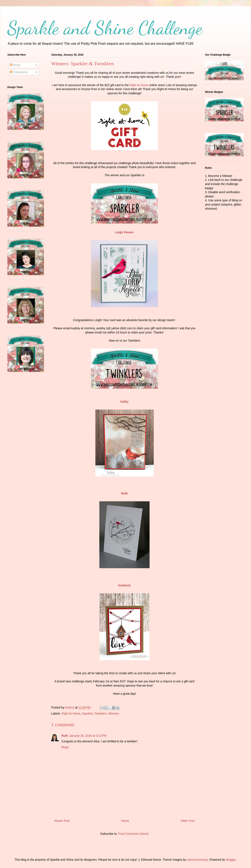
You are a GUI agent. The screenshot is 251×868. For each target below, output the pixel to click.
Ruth (65, 736)
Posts (15, 65)
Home (125, 821)
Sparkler (87, 714)
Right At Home (139, 85)
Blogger (231, 860)
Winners (113, 714)
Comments (19, 72)
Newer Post (62, 821)
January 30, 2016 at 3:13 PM (88, 736)
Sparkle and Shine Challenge (105, 28)
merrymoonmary (197, 860)
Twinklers (100, 714)
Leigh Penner (125, 232)
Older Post (188, 821)
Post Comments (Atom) (133, 834)
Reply (65, 747)
